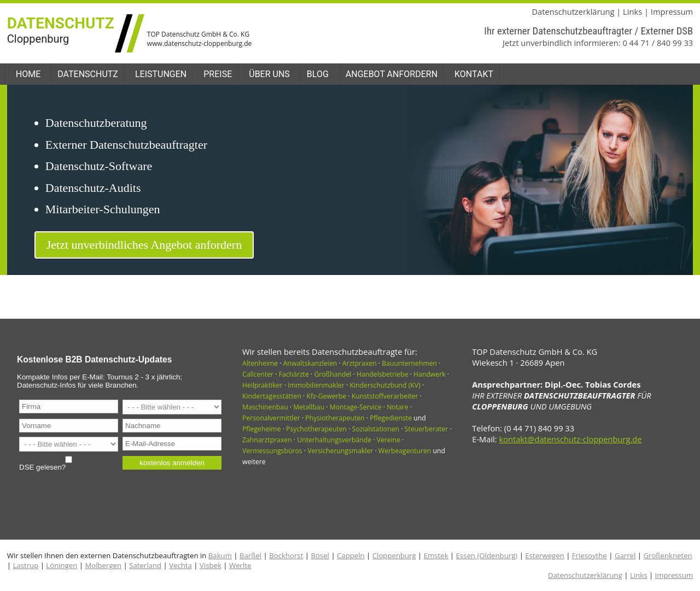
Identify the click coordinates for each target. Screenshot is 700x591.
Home (28, 74)
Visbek (211, 565)
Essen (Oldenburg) (487, 555)
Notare (398, 407)
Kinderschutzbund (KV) (385, 385)
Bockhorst (286, 555)
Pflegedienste (391, 418)
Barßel (250, 555)
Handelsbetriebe (383, 374)
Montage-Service (356, 407)
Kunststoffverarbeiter (385, 396)
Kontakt (474, 74)
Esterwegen (544, 555)
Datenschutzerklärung (573, 11)
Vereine (389, 440)
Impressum (672, 11)
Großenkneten (667, 555)
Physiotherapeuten (335, 418)
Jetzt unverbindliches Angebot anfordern (144, 245)
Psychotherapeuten (316, 429)
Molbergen (103, 565)
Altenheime (260, 363)
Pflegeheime (262, 429)
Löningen (62, 565)
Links (632, 11)
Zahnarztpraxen (267, 440)
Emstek (436, 555)
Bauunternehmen (409, 363)
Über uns (269, 74)
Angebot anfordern (392, 74)
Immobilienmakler (316, 385)
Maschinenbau (265, 407)
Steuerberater (427, 429)
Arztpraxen (360, 363)
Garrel (625, 555)
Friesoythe (590, 555)
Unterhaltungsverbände (334, 440)
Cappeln (351, 555)
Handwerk (430, 374)
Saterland (145, 565)
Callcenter (258, 374)
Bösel (320, 555)
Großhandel (332, 374)
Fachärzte (294, 374)
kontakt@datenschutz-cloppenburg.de (570, 439)
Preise (218, 74)
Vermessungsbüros (272, 451)
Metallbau (309, 407)
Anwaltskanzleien (310, 363)
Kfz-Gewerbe (326, 396)
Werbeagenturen (405, 451)
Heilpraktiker (262, 385)
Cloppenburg (394, 555)
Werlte (240, 565)
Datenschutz (88, 74)
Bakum (220, 555)
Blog (318, 74)
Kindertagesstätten (272, 396)
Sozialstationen (376, 429)
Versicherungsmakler (340, 451)
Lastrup (25, 565)
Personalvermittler (271, 418)
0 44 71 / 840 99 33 (658, 43)
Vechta (180, 565)
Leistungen (161, 74)
